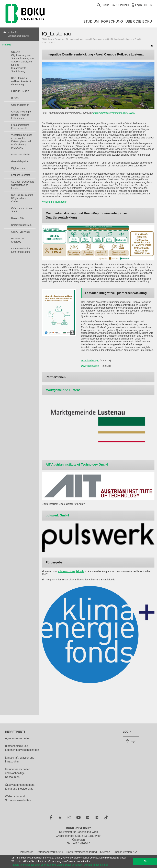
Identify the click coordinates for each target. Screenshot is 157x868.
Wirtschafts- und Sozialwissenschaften (18, 798)
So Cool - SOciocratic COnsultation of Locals (23, 185)
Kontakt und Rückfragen (54, 202)
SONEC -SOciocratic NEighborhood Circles (22, 198)
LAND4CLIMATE (20, 91)
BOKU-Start (47, 39)
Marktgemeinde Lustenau (64, 390)
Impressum (27, 852)
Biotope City (18, 218)
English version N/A (125, 852)
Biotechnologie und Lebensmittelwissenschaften (22, 748)
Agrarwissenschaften (18, 738)
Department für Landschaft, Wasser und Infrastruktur (79, 39)
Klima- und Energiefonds (71, 571)
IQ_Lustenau (18, 168)
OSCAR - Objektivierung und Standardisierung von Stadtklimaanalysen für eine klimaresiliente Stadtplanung (23, 62)
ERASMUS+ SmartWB (18, 240)
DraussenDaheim (20, 155)
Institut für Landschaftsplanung (18, 34)
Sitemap (105, 852)
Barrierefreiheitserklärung (82, 852)
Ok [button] (145, 861)
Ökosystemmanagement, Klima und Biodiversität (20, 787)
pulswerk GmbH (57, 515)
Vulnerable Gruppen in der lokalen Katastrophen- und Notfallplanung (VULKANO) (22, 141)
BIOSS (15, 98)
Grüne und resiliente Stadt (22, 210)
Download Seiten (90, 366)
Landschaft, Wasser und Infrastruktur (20, 760)
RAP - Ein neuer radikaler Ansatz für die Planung (21, 81)
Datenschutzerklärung (50, 852)
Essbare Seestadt (21, 175)
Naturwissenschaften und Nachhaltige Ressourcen (18, 773)
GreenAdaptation (20, 105)
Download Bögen (90, 361)
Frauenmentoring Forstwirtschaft (20, 126)
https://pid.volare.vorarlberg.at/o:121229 (114, 113)
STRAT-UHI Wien (21, 232)
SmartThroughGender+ (23, 225)
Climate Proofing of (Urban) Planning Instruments (21, 115)
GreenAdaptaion (20, 161)
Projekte (7, 45)
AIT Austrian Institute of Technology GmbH (77, 465)
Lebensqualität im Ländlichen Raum (21, 250)
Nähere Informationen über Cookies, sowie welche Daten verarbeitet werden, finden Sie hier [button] (60, 865)
